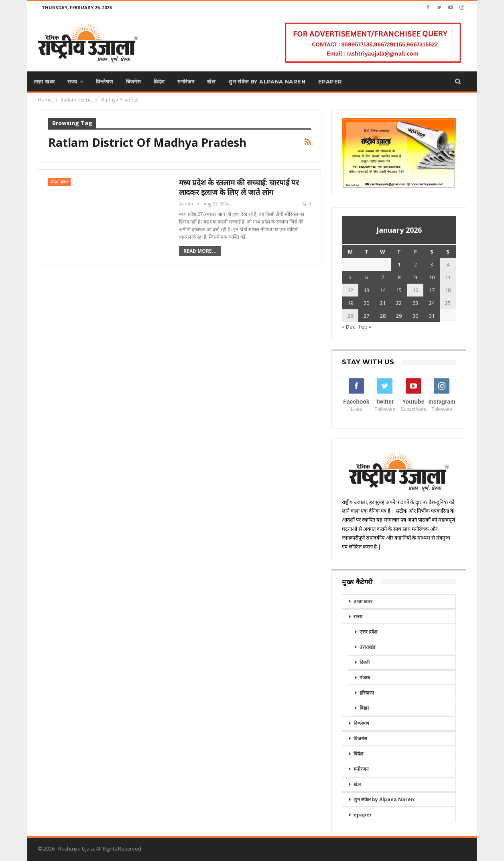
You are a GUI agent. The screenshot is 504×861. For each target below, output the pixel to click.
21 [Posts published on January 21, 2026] (383, 303)
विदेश (159, 81)
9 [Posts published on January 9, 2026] (416, 277)
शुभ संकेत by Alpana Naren (267, 81)
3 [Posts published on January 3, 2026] (432, 264)
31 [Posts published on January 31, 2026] (432, 316)
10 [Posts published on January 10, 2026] (432, 277)
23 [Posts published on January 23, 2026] (415, 303)
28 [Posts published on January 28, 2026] (383, 316)
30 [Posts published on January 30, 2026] (415, 316)
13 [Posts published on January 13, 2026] (366, 290)
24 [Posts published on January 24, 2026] (432, 303)
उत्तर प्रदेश (368, 632)
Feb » (365, 327)
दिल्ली (365, 662)
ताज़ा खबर (44, 81)
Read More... (200, 251)
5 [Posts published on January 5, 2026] (350, 277)
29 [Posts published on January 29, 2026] (399, 316)
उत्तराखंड (367, 647)
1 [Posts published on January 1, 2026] (399, 264)
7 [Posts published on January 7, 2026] (383, 277)
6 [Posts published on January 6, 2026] (367, 277)
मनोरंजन (186, 81)
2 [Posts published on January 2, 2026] (416, 264)
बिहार (364, 708)
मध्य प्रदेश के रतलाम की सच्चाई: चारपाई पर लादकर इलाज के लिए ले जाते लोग (239, 187)
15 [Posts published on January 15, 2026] (399, 290)
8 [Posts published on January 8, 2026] (399, 277)
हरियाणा (367, 693)
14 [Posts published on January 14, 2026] (383, 290)
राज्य (72, 81)
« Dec (349, 327)
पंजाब (365, 677)
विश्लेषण (105, 81)
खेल (211, 81)
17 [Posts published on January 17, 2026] (432, 290)
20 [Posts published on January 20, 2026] (366, 303)
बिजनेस (134, 81)
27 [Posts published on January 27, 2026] (366, 316)
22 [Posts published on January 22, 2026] (399, 303)
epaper (330, 81)
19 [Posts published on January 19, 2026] (350, 303)
